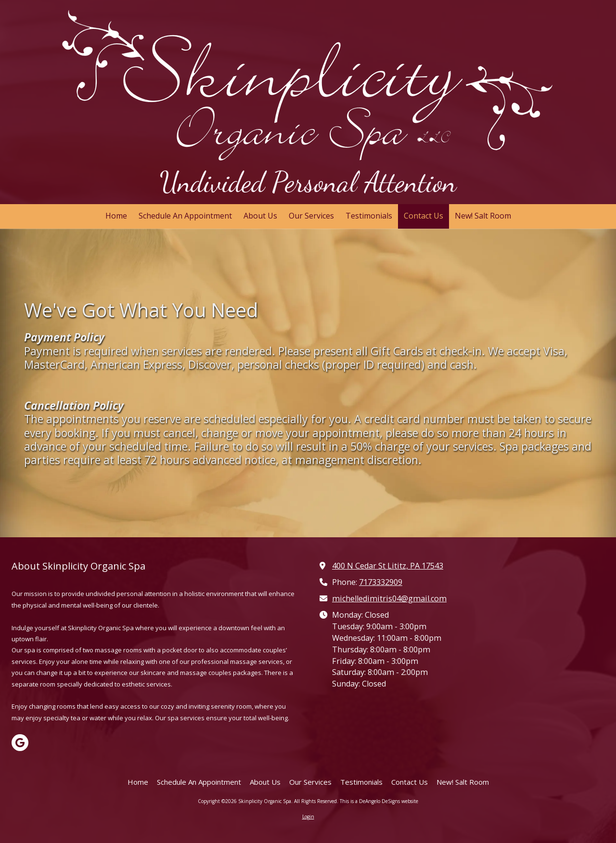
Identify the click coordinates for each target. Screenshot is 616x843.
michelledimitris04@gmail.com (389, 598)
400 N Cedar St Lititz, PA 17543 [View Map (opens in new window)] (388, 566)
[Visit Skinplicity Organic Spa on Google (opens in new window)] (20, 743)
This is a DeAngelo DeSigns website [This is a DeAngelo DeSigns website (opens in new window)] (379, 801)
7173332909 (381, 582)
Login (308, 817)
